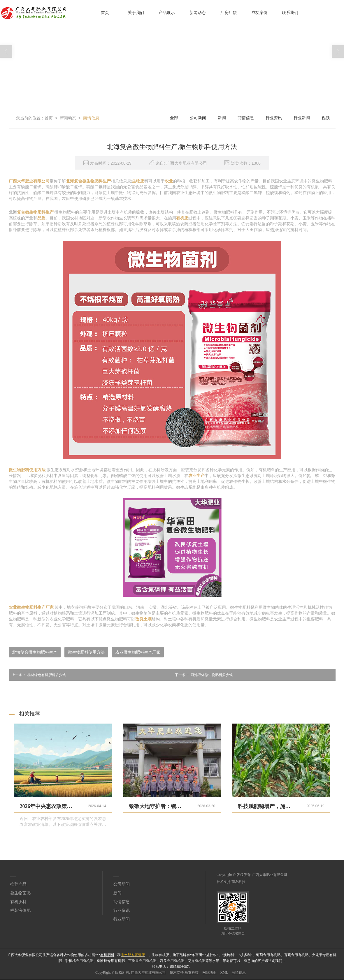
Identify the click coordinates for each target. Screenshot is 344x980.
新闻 (222, 118)
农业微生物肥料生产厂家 (138, 652)
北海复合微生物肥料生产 (35, 652)
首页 (105, 13)
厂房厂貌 (229, 13)
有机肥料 (18, 902)
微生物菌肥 (20, 893)
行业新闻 (302, 118)
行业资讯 (274, 118)
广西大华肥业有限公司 (270, 875)
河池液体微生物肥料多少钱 (202, 675)
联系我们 (290, 13)
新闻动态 (198, 13)
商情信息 (91, 118)
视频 (326, 118)
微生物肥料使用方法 (86, 652)
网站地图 (209, 972)
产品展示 (167, 13)
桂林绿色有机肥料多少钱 (37, 675)
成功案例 (259, 13)
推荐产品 (18, 884)
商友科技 (238, 882)
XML (224, 972)
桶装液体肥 (20, 910)
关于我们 (136, 13)
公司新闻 (198, 118)
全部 (174, 118)
